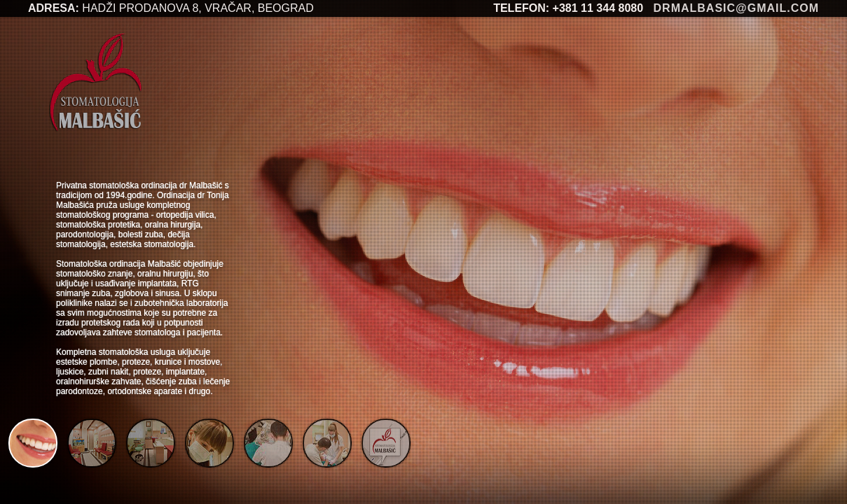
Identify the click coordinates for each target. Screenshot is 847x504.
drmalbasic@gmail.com (736, 8)
